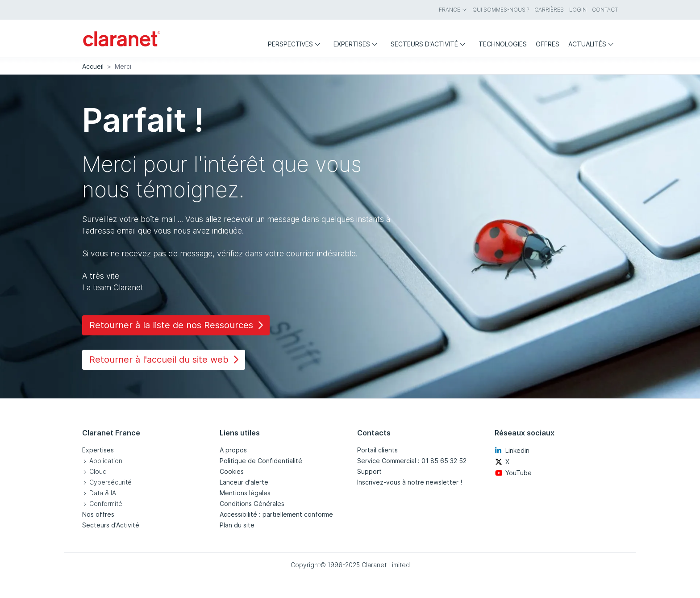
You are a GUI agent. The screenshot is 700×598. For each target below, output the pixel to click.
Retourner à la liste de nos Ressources (178, 325)
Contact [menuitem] (605, 10)
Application (106, 461)
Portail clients (377, 450)
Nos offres (98, 514)
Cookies (232, 471)
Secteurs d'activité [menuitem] (430, 44)
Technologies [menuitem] (503, 44)
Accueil (93, 66)
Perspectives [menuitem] (296, 44)
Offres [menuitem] (548, 44)
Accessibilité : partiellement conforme (276, 514)
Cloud (98, 471)
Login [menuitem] (578, 10)
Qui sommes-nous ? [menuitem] (501, 10)
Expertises (98, 450)
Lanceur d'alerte (244, 482)
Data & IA (103, 493)
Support (369, 471)
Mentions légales (245, 493)
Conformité (106, 504)
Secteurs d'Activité (111, 525)
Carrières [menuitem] (549, 10)
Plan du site (237, 525)
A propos (233, 450)
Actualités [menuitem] (593, 44)
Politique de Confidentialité (261, 461)
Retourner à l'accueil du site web (165, 360)
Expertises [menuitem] (358, 44)
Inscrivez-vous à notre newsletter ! (410, 482)
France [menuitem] (453, 10)
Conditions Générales (252, 504)
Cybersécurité (110, 482)
